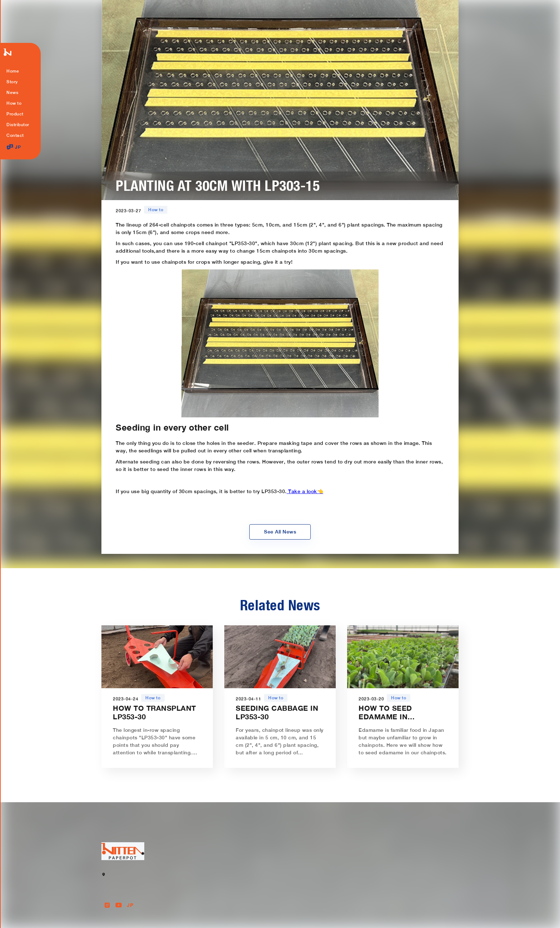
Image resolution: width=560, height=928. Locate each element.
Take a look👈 (305, 491)
